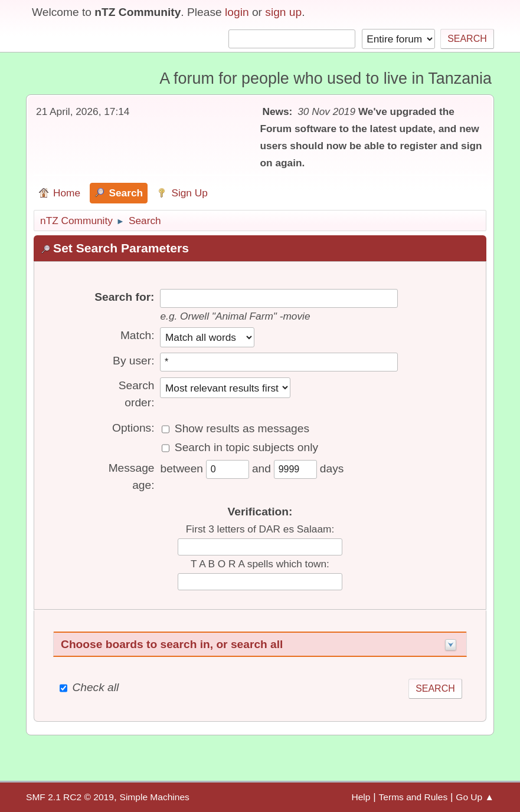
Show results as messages (242, 428)
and (263, 469)
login (237, 12)
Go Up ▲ (475, 797)
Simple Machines (155, 797)
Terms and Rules (413, 797)
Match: (138, 335)
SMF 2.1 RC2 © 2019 (70, 797)
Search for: (124, 297)
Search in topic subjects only (246, 447)
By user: (133, 361)
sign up (283, 12)
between (183, 469)
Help (361, 797)
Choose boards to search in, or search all (172, 644)
